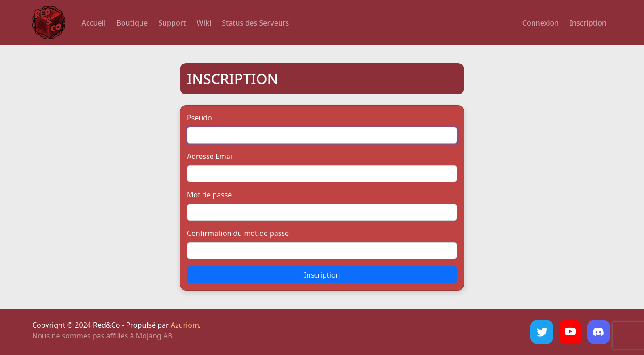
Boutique (132, 23)
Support (172, 23)
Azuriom (185, 325)
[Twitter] (542, 332)
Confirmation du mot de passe (238, 233)
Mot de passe (209, 195)
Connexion (541, 23)
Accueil (93, 23)
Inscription (588, 23)
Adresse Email (210, 156)
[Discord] (599, 332)
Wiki (204, 23)
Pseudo (199, 118)
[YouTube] (570, 332)
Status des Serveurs (255, 23)
